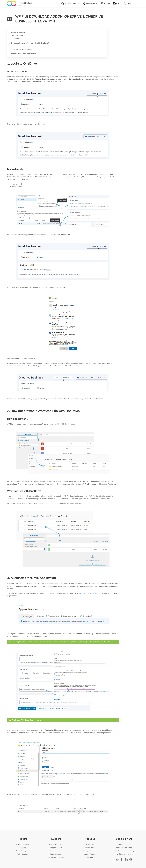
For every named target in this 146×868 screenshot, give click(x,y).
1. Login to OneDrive (17, 32)
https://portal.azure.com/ (89, 593)
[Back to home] (20, 4)
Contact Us (90, 857)
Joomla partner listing (124, 848)
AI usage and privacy (56, 857)
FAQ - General (22, 854)
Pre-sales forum (56, 851)
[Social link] (117, 859)
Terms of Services (22, 844)
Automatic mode (17, 35)
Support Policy (56, 848)
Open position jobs (90, 851)
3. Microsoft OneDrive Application (23, 54)
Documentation (56, 854)
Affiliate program (124, 854)
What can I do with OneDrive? (22, 49)
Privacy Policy (90, 844)
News (117, 4)
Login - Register (90, 854)
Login (127, 4)
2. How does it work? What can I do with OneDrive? (29, 43)
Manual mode (17, 39)
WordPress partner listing (124, 851)
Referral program (22, 851)
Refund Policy (90, 848)
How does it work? (18, 46)
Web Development (56, 844)
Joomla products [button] (90, 4)
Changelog (22, 848)
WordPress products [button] (70, 4)
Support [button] (105, 4)
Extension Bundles (124, 844)
